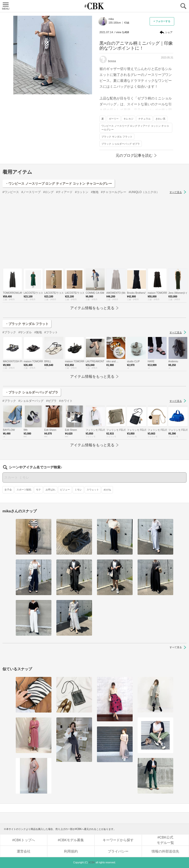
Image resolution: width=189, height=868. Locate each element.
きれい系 (160, 119)
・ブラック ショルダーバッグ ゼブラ (32, 392)
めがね (107, 490)
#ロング (48, 192)
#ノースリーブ (31, 192)
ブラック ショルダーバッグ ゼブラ (121, 144)
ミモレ (78, 490)
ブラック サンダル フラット (117, 137)
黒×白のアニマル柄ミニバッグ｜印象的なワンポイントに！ (136, 46)
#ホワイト (66, 401)
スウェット (93, 490)
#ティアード (64, 192)
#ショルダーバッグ (31, 401)
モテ (38, 490)
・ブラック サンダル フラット (27, 324)
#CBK (92, 862)
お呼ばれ (50, 490)
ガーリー (114, 119)
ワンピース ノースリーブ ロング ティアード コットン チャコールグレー (135, 128)
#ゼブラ (51, 401)
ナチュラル (144, 119)
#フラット (51, 332)
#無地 (95, 192)
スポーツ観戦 (24, 490)
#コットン (82, 192)
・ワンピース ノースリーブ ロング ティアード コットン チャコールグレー (59, 184)
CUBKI (94, 6)
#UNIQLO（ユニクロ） (144, 192)
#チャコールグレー (114, 192)
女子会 (8, 490)
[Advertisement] (94, 231)
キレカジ (128, 119)
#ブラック (9, 332)
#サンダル (25, 332)
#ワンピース (11, 192)
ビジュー (65, 490)
